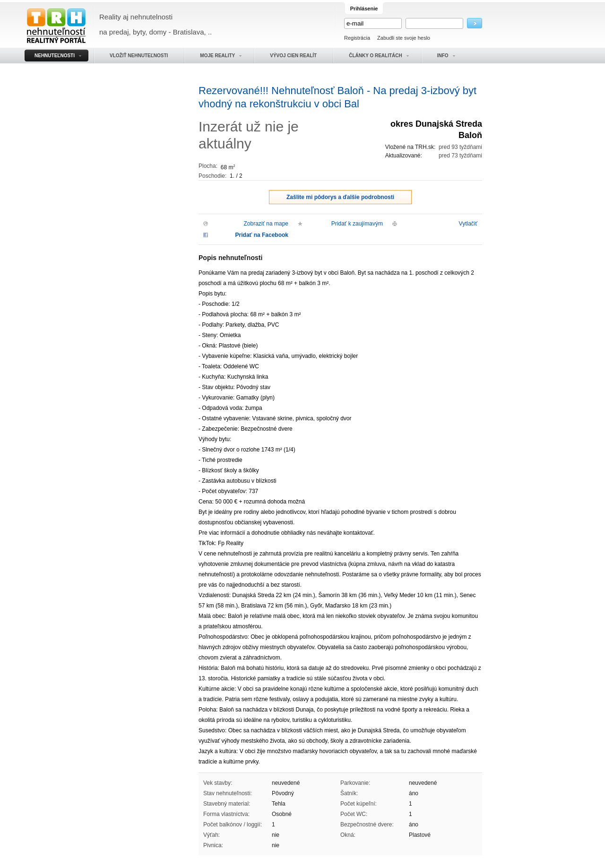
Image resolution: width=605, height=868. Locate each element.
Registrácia (357, 38)
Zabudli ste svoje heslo (404, 38)
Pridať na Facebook (262, 235)
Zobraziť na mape (266, 224)
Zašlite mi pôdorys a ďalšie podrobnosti (340, 197)
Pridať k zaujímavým (357, 224)
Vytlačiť (468, 224)
